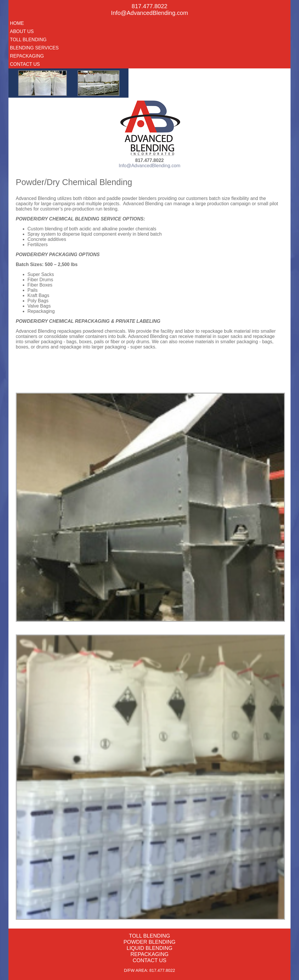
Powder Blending (149, 942)
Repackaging (27, 56)
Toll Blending (28, 40)
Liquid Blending (149, 948)
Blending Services (34, 48)
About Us (22, 31)
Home (17, 23)
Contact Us (25, 64)
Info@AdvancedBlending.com (149, 13)
